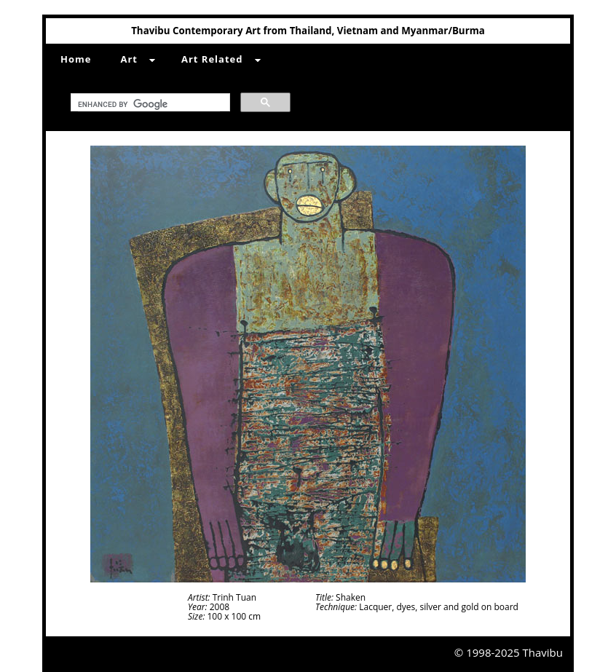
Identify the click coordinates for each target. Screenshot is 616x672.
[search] (149, 105)
